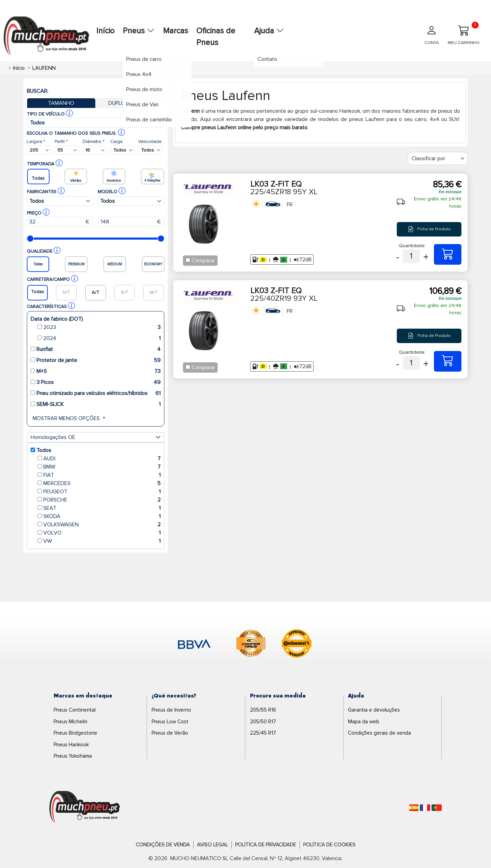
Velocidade (150, 141)
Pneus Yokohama (73, 756)
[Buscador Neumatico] (39, 150)
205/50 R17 (263, 722)
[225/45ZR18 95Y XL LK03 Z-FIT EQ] (448, 254)
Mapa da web (364, 722)
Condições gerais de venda (379, 733)
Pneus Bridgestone (75, 733)
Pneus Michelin (70, 722)
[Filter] (438, 158)
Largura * (36, 141)
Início (105, 31)
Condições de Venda (163, 845)
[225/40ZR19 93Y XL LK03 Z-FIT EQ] (448, 361)
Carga (116, 141)
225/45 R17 (263, 733)
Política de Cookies (329, 845)
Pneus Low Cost (170, 722)
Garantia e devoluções (374, 710)
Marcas (176, 31)
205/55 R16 (263, 710)
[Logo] (85, 807)
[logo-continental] (297, 645)
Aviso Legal (212, 845)
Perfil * (61, 141)
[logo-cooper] (251, 645)
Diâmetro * (94, 141)
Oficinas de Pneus (216, 37)
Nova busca (150, 91)
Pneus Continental (75, 710)
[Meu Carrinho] (464, 37)
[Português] (437, 808)
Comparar (203, 261)
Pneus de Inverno (171, 710)
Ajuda (269, 31)
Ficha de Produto (429, 229)
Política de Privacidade (266, 845)
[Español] (414, 808)
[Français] (425, 808)
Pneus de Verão (170, 733)
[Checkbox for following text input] (188, 260)
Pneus (139, 31)
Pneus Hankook (71, 745)
